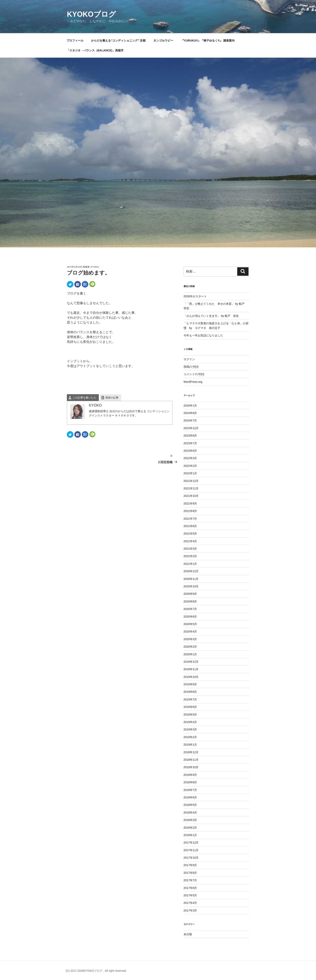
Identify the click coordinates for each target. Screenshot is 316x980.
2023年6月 (190, 451)
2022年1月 (190, 473)
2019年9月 (190, 684)
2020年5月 (190, 624)
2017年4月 (190, 903)
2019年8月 (190, 692)
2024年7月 (190, 420)
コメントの (194, 374)
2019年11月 (191, 669)
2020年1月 (190, 654)
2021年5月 (190, 534)
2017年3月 (190, 910)
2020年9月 (190, 594)
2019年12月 (191, 662)
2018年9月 (190, 775)
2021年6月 (190, 526)
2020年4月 (190, 631)
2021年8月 (190, 511)
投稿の (191, 367)
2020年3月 (190, 639)
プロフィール (75, 41)
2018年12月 (191, 752)
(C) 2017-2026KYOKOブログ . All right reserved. (96, 971)
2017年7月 (190, 880)
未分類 (188, 934)
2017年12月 (191, 843)
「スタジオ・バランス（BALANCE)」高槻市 (95, 50)
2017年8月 (190, 873)
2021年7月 (190, 519)
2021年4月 (190, 541)
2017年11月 (191, 850)
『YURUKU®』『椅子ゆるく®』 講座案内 (209, 41)
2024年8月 (190, 413)
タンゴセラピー (163, 41)
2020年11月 (191, 579)
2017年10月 (191, 858)
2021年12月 (191, 481)
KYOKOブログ (91, 14)
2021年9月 (190, 504)
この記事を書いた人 (84, 398)
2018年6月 (190, 797)
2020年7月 (190, 609)
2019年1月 (190, 745)
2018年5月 (190, 805)
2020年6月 (190, 617)
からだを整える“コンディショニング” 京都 (118, 41)
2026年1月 (190, 406)
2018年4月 (190, 813)
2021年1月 (190, 564)
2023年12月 (191, 428)
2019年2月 (190, 737)
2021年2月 (190, 556)
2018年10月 (191, 767)
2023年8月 (190, 436)
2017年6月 (190, 888)
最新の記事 (112, 398)
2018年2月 (190, 828)
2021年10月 (191, 496)
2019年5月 (190, 715)
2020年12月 (191, 571)
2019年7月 (190, 699)
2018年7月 (190, 790)
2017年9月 (190, 865)
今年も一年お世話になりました (203, 335)
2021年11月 (191, 488)
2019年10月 (191, 677)
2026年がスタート (195, 296)
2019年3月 (190, 729)
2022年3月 (190, 458)
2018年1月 (190, 835)
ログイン (189, 359)
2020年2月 (190, 647)
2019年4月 (190, 722)
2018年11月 (191, 760)
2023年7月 (190, 443)
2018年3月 (190, 820)
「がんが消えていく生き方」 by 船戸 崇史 (211, 316)
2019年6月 (190, 707)
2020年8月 (190, 601)
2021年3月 (190, 549)
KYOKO (95, 267)
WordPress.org (193, 382)
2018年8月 (190, 782)
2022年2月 (190, 466)
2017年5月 (190, 895)
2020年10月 (191, 586)
